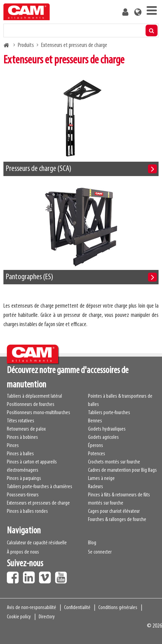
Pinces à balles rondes (27, 511)
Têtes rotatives (21, 421)
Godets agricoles (103, 437)
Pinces (13, 446)
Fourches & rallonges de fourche (117, 520)
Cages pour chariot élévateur (114, 511)
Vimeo (47, 575)
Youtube (63, 575)
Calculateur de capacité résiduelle (37, 543)
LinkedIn (30, 575)
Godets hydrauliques (107, 429)
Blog (92, 543)
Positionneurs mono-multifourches (39, 413)
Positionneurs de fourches (31, 405)
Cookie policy (19, 617)
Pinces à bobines (22, 437)
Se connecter (100, 552)
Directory (47, 617)
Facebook (14, 575)
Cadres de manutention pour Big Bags (122, 470)
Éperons (96, 446)
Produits (26, 45)
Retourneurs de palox (26, 429)
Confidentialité (77, 608)
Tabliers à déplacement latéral (34, 396)
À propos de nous (23, 552)
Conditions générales (118, 608)
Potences (97, 454)
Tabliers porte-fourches (109, 413)
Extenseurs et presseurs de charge (38, 503)
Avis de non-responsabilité (32, 608)
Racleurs (96, 487)
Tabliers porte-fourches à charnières (40, 487)
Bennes (95, 421)
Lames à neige (101, 479)
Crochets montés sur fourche (114, 462)
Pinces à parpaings (24, 479)
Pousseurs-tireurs (23, 495)
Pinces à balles (20, 454)
